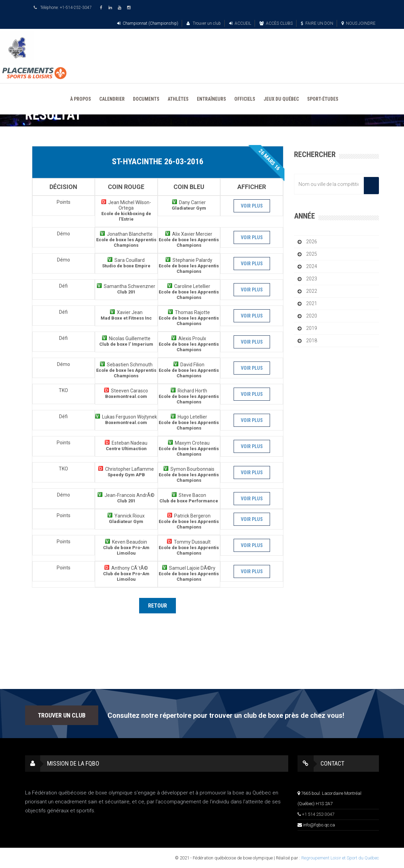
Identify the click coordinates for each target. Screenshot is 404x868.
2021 (312, 303)
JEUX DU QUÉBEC (281, 99)
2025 (312, 254)
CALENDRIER (112, 99)
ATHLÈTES (178, 99)
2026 (312, 242)
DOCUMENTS (146, 99)
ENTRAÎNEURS (211, 99)
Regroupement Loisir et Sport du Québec (340, 858)
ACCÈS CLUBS (276, 23)
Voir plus (252, 206)
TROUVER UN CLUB (62, 715)
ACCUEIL (240, 23)
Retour (158, 606)
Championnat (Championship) (148, 23)
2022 (312, 291)
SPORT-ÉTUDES (323, 99)
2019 (312, 328)
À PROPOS (81, 99)
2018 (312, 341)
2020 (312, 316)
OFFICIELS (245, 99)
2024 (312, 266)
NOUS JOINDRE (358, 23)
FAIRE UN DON (317, 23)
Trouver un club (204, 23)
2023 (312, 279)
